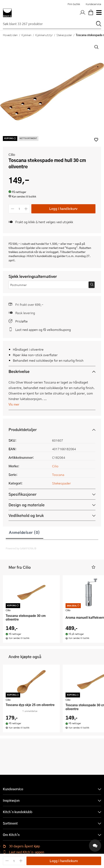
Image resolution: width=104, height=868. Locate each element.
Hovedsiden (10, 35)
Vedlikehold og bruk (26, 515)
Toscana (58, 475)
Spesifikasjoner (22, 494)
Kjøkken (26, 35)
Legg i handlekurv (63, 209)
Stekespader (64, 35)
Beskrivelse (19, 371)
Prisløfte (21, 321)
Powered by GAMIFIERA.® (21, 548)
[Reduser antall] (13, 209)
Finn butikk (74, 4)
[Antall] (19, 209)
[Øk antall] (26, 209)
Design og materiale (27, 505)
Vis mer (14, 404)
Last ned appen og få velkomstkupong (43, 330)
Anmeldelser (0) (25, 532)
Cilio (12, 155)
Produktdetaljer (23, 430)
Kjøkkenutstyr (44, 35)
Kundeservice (93, 4)
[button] (94, 567)
